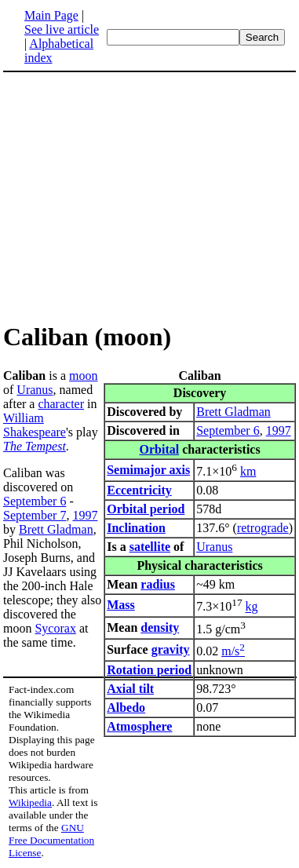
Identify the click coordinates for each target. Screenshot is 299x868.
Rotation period (149, 670)
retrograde (263, 528)
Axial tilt (130, 689)
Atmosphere (139, 726)
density (160, 627)
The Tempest (35, 446)
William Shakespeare (35, 425)
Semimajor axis (148, 470)
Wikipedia (30, 802)
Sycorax (55, 628)
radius (158, 584)
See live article (62, 29)
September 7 (35, 515)
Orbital (160, 449)
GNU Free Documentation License (51, 840)
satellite (150, 547)
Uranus (214, 547)
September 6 (228, 430)
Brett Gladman (233, 412)
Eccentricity (139, 490)
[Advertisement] (135, 196)
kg (252, 607)
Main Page (51, 15)
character (61, 404)
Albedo (126, 708)
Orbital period (146, 509)
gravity (171, 649)
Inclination (136, 528)
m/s (233, 651)
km (248, 471)
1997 (279, 430)
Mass (121, 605)
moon (83, 376)
